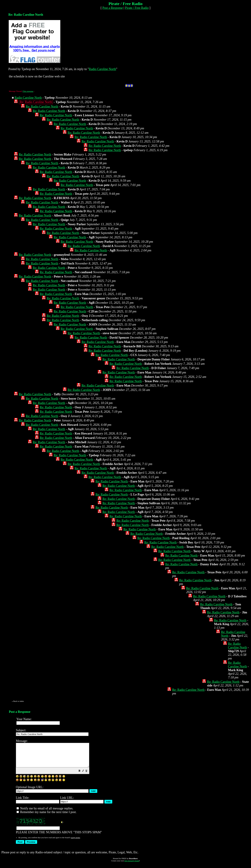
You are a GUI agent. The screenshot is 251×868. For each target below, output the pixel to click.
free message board (132, 865)
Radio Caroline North (102, 69)
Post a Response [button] (113, 8)
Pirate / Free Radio (137, 8)
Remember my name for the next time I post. (47, 817)
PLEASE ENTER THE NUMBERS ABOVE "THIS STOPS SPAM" (131, 788)
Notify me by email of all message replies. (45, 813)
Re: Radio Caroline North (42, 107)
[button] (88, 776)
